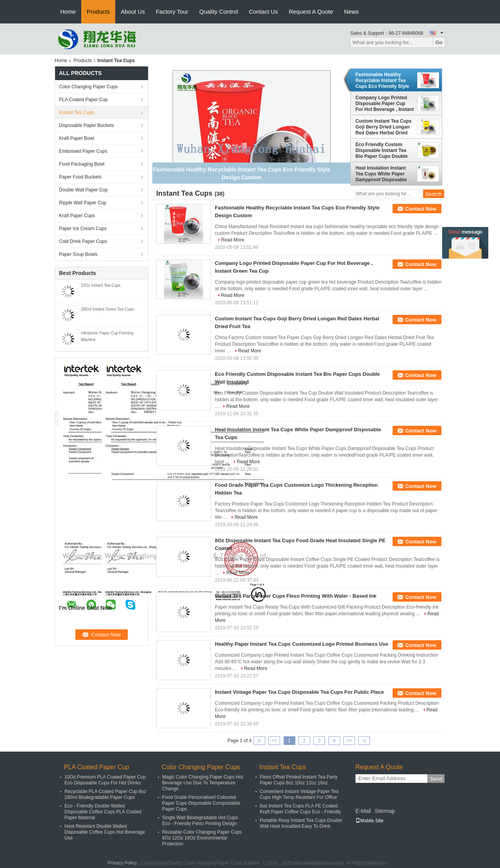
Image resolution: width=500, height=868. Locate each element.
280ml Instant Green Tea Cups (107, 309)
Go (439, 42)
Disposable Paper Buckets (87, 125)
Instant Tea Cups (77, 113)
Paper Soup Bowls (78, 254)
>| (364, 741)
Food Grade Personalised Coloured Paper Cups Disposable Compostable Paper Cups (201, 803)
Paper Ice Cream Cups (83, 229)
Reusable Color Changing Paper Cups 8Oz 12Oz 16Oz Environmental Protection (202, 838)
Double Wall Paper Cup (83, 190)
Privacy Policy (122, 863)
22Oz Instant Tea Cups (101, 285)
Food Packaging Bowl (82, 164)
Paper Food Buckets (80, 177)
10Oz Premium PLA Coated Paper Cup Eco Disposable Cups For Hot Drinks (105, 780)
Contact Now (421, 209)
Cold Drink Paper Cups (83, 241)
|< (259, 741)
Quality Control (219, 12)
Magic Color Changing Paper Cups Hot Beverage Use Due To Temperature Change (203, 783)
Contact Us (263, 12)
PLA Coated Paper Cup (83, 100)
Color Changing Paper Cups (88, 87)
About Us (133, 12)
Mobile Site (369, 821)
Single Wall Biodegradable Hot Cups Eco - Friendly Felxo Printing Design (200, 821)
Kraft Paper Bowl (77, 138)
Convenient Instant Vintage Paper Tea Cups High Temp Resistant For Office (299, 794)
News (352, 12)
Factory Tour (172, 12)
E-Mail (363, 811)
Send (436, 779)
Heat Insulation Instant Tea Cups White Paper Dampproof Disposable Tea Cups (381, 174)
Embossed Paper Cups (83, 151)
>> (349, 741)
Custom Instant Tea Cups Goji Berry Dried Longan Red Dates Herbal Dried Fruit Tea (384, 127)
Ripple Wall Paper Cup (83, 203)
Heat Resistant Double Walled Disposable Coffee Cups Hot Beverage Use (105, 832)
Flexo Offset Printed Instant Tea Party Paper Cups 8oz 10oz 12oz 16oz (299, 780)
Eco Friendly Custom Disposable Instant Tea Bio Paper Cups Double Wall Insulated (381, 150)
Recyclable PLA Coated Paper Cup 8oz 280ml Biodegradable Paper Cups (105, 794)
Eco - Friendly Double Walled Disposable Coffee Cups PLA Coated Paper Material (103, 812)
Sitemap (385, 811)
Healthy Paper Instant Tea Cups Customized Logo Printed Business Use (302, 644)
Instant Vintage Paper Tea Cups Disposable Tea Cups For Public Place (299, 692)
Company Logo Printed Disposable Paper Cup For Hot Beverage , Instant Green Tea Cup (385, 104)
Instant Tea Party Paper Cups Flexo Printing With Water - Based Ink (296, 596)
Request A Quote (311, 12)
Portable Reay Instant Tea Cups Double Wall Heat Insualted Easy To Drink (301, 823)
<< (274, 741)
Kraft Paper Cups (77, 216)
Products (98, 12)
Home (68, 12)
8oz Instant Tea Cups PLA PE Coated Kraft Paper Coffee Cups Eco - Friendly (300, 809)
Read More (233, 240)
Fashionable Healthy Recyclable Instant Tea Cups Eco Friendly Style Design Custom (382, 80)
